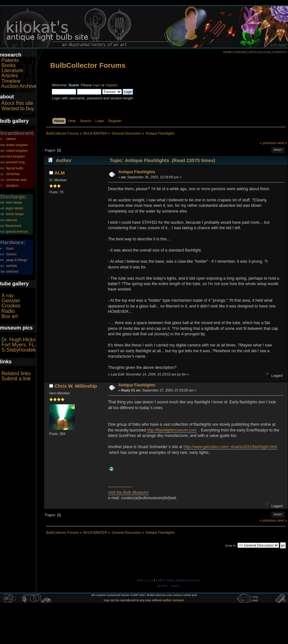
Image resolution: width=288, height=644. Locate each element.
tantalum (12, 186)
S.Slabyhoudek (19, 350)
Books (8, 65)
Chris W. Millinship (76, 386)
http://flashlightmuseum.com (172, 430)
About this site (17, 103)
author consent (173, 600)
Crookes (11, 306)
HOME (227, 52)
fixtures (11, 254)
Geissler (11, 301)
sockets (12, 266)
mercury (11, 220)
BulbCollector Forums (88, 65)
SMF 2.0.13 (145, 580)
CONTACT (280, 52)
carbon (11, 139)
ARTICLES (256, 52)
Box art (9, 316)
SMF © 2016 (165, 580)
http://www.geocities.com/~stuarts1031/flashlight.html (230, 447)
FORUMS (241, 52)
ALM (59, 173)
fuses (10, 248)
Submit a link (16, 379)
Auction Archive (19, 86)
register (111, 85)
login (97, 85)
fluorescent (13, 226)
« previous (268, 143)
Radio (8, 311)
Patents (10, 60)
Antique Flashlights (137, 172)
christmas (13, 174)
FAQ (268, 52)
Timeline (11, 81)
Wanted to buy (18, 109)
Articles (10, 76)
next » (282, 143)
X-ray (7, 295)
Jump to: (231, 545)
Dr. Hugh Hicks (18, 340)
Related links (16, 373)
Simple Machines (188, 580)
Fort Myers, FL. (19, 345)
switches (12, 272)
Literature (12, 70)
